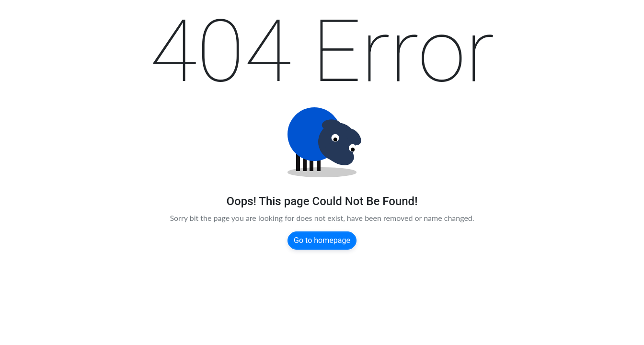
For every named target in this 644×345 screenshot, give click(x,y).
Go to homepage (322, 240)
